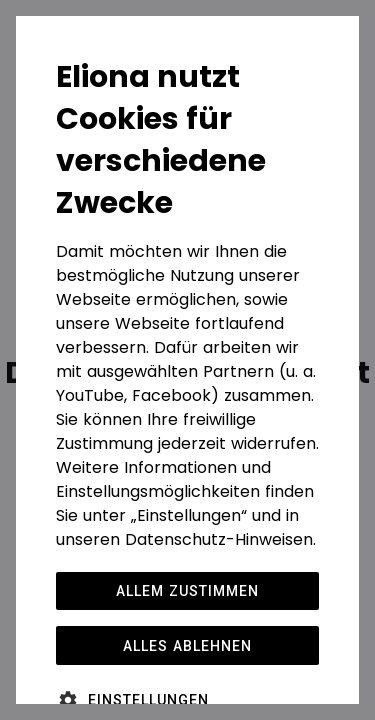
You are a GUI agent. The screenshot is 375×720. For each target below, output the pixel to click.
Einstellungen (148, 700)
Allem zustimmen (187, 591)
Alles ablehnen (187, 646)
